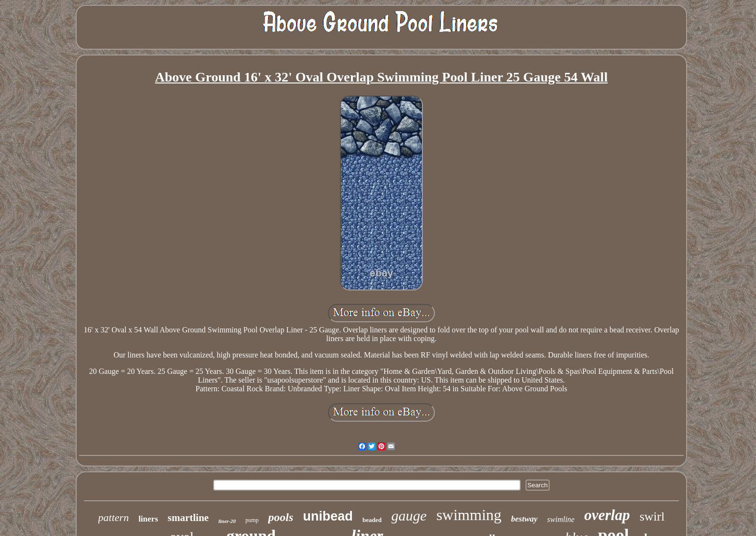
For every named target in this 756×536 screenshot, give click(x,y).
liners (148, 519)
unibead (328, 516)
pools (281, 517)
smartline (188, 518)
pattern (114, 517)
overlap (607, 515)
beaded (372, 520)
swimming (469, 515)
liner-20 (227, 521)
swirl (652, 516)
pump (252, 520)
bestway (524, 519)
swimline (561, 519)
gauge (409, 515)
